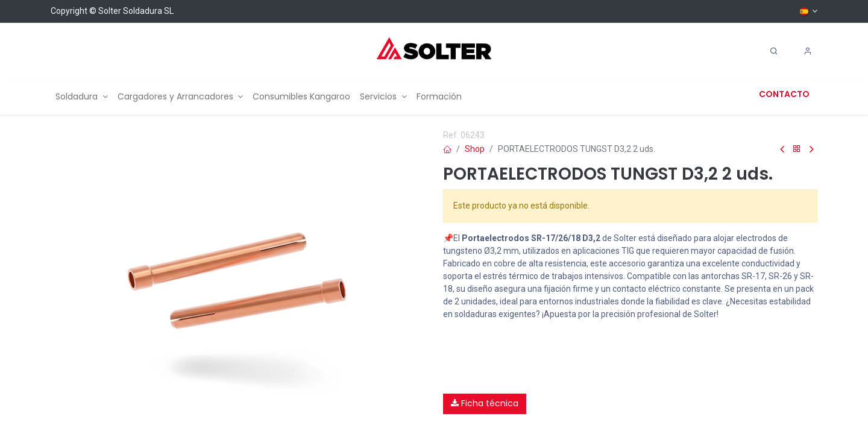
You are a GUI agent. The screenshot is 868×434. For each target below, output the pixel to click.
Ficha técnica (485, 403)
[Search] (774, 51)
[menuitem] (82, 97)
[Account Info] (808, 51)
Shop (475, 149)
